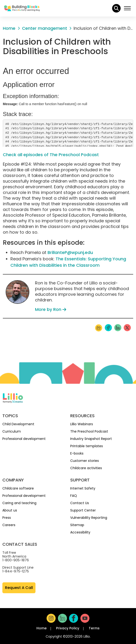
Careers (9, 525)
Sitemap (77, 525)
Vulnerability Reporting (89, 518)
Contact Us (80, 503)
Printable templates (87, 446)
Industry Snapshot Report (91, 439)
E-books (77, 453)
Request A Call (19, 588)
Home (42, 628)
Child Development (18, 424)
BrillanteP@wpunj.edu (70, 252)
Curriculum (12, 431)
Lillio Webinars (82, 424)
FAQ (74, 496)
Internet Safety (83, 488)
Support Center (83, 510)
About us (10, 510)
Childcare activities (86, 468)
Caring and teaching (19, 503)
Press (7, 518)
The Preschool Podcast (89, 431)
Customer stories (85, 461)
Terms (94, 628)
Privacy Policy (68, 628)
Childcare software (18, 488)
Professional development (24, 439)
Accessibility (80, 532)
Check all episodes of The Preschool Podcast (51, 155)
